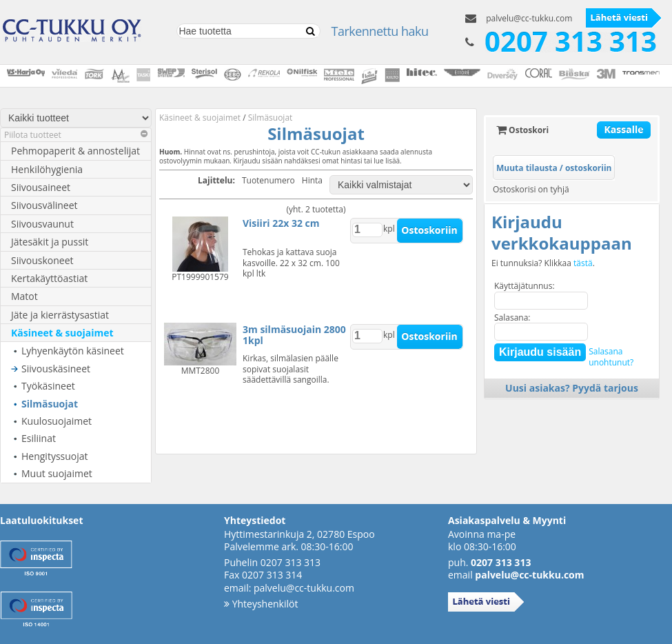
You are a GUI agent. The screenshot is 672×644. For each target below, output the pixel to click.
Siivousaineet (41, 187)
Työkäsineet (48, 386)
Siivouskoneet (42, 260)
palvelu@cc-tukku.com (529, 18)
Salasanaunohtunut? (611, 357)
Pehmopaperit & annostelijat (75, 151)
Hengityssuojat (55, 456)
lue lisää (387, 161)
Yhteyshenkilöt (261, 604)
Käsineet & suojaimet (62, 333)
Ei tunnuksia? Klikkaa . (543, 263)
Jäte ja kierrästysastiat (60, 315)
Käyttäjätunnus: (525, 286)
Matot (24, 296)
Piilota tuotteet (76, 135)
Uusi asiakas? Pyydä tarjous (572, 388)
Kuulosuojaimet (57, 421)
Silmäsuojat (50, 404)
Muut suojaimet (57, 473)
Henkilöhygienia (47, 169)
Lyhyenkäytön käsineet (73, 351)
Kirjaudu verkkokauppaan (562, 232)
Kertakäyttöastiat (49, 278)
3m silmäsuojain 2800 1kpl (294, 335)
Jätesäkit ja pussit (50, 242)
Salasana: (512, 318)
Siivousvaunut (42, 224)
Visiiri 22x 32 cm (281, 223)
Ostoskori (522, 130)
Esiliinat (39, 438)
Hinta (312, 181)
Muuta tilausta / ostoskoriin (554, 168)
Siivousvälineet (44, 205)
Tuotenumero (268, 181)
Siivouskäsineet (56, 369)
